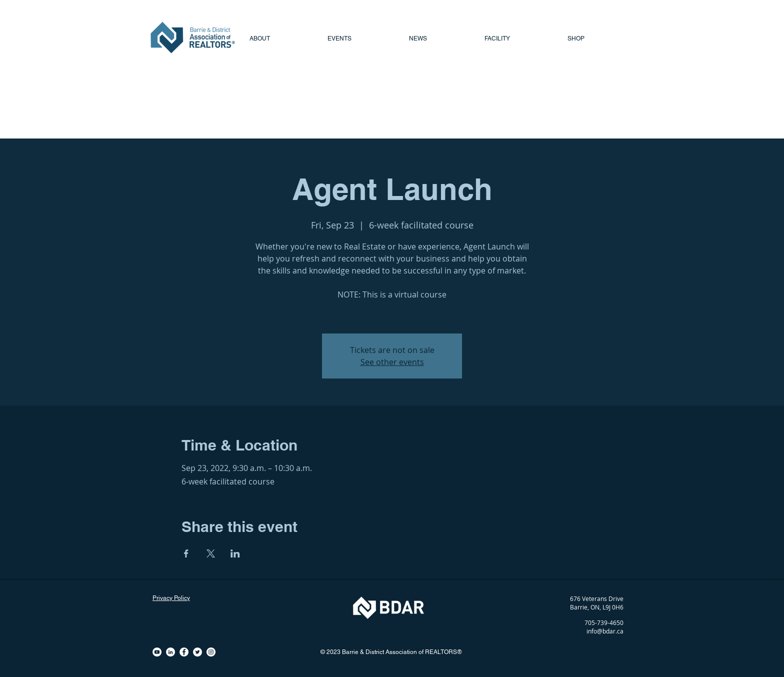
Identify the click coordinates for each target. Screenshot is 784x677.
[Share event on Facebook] (186, 553)
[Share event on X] (211, 553)
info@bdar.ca (605, 631)
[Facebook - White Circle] (184, 652)
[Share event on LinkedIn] (235, 553)
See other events (392, 362)
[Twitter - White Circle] (197, 652)
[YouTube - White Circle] (157, 652)
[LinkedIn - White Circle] (170, 652)
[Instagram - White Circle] (211, 652)
